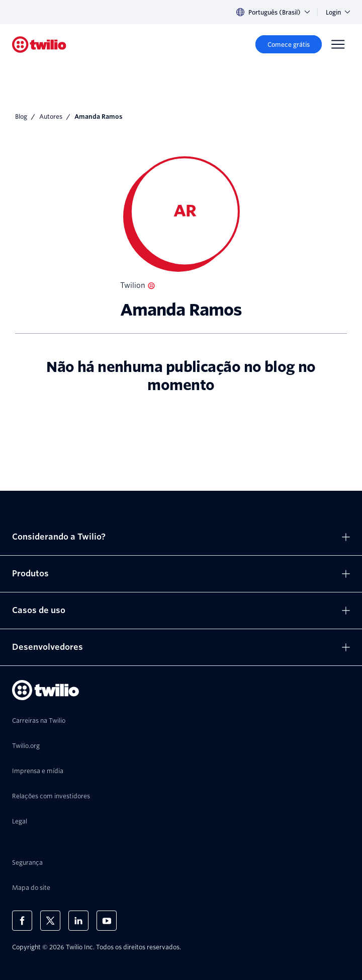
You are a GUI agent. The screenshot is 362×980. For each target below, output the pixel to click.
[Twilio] (39, 45)
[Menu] (338, 44)
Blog (21, 117)
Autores (51, 117)
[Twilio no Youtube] (107, 921)
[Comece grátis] (289, 44)
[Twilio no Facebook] (22, 921)
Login (338, 12)
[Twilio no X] (50, 921)
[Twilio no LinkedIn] (78, 921)
